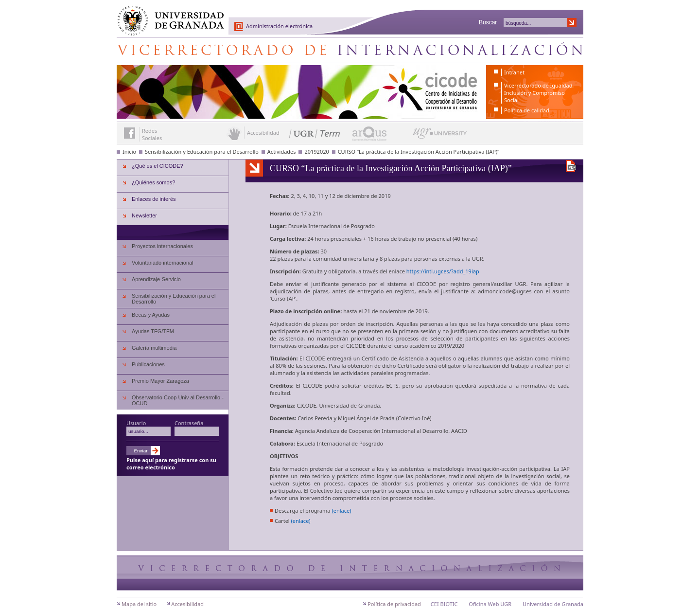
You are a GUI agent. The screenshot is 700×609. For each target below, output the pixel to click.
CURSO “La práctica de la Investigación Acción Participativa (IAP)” (419, 152)
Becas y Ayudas (151, 315)
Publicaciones (148, 364)
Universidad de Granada (167, 15)
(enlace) (341, 512)
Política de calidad (527, 110)
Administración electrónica (279, 26)
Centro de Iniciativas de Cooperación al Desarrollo (350, 50)
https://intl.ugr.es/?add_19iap (443, 273)
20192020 (316, 152)
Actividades (282, 152)
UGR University (440, 136)
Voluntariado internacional (163, 263)
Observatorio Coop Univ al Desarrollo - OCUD (178, 400)
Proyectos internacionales (162, 246)
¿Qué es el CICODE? (157, 166)
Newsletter (144, 215)
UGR (478, 260)
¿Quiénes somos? (153, 182)
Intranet (514, 72)
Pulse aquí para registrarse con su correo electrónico (171, 464)
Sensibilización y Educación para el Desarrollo (202, 152)
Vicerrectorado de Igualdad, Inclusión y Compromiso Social (539, 93)
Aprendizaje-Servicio (156, 279)
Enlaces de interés (154, 199)
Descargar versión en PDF (571, 166)
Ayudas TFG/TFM (153, 331)
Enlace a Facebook (130, 133)
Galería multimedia (154, 348)
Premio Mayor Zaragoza (160, 381)
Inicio (129, 152)
